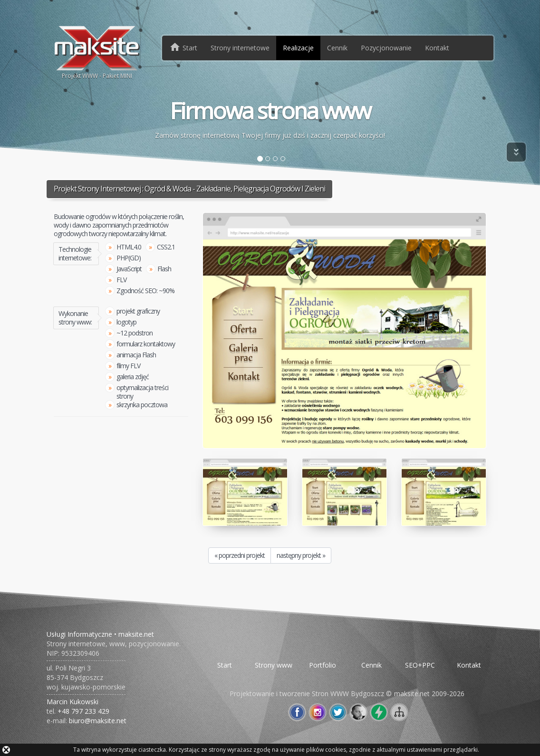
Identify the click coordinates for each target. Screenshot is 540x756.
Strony (240, 48)
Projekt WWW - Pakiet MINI (97, 52)
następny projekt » (301, 555)
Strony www (274, 665)
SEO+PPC (420, 665)
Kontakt (437, 48)
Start (225, 665)
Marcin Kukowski (72, 702)
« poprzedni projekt (240, 555)
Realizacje (298, 48)
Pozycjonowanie (386, 48)
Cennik (337, 48)
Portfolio (323, 665)
